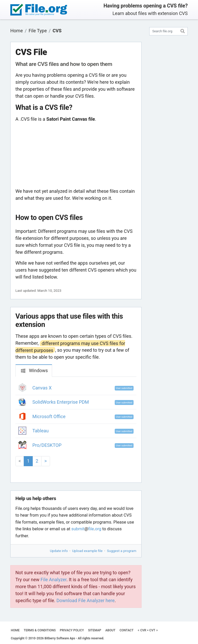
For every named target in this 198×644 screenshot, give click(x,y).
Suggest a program (122, 551)
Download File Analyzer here (86, 600)
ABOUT (110, 630)
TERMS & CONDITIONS (40, 630)
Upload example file (87, 551)
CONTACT (127, 630)
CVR (143, 630)
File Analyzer (53, 580)
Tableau (41, 431)
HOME (15, 630)
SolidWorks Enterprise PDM (61, 402)
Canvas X (42, 388)
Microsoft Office (49, 416)
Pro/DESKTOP (47, 445)
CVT (152, 630)
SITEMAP (94, 630)
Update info (59, 551)
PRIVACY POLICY (72, 630)
